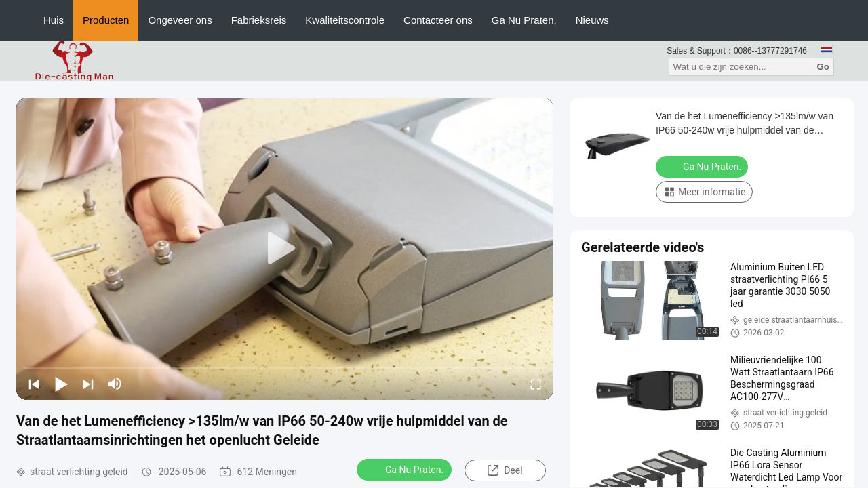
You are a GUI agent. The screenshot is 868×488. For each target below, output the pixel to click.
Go (823, 67)
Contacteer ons (438, 20)
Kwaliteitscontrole (345, 20)
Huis (54, 20)
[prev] (34, 384)
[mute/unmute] (115, 384)
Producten (106, 20)
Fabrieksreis (259, 20)
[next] (88, 384)
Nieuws (592, 20)
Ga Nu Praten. (524, 20)
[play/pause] (61, 384)
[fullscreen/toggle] (536, 384)
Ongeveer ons (180, 20)
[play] (285, 249)
